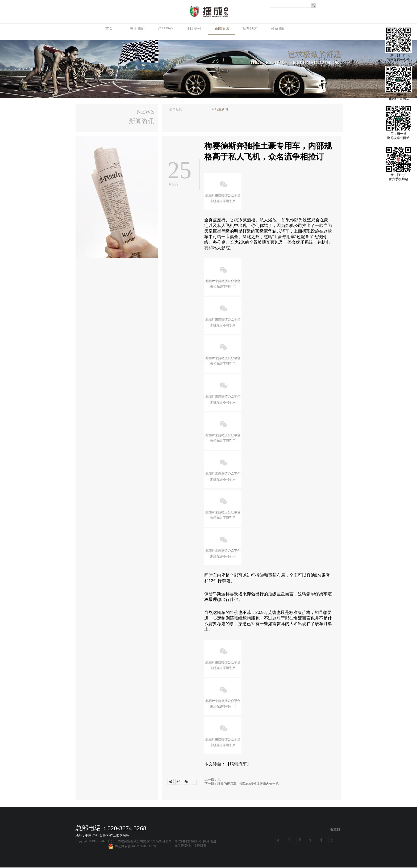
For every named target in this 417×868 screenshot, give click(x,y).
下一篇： (242, 784)
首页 (109, 29)
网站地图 (209, 841)
